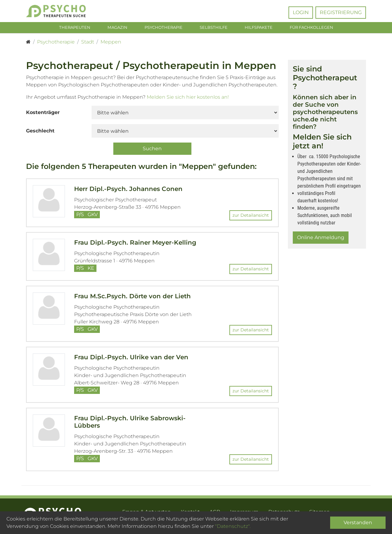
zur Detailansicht (251, 216)
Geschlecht (40, 132)
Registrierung (341, 12)
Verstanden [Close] (358, 523)
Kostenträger (43, 114)
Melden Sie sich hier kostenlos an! (188, 98)
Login (301, 12)
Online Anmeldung (321, 239)
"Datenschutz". (233, 526)
